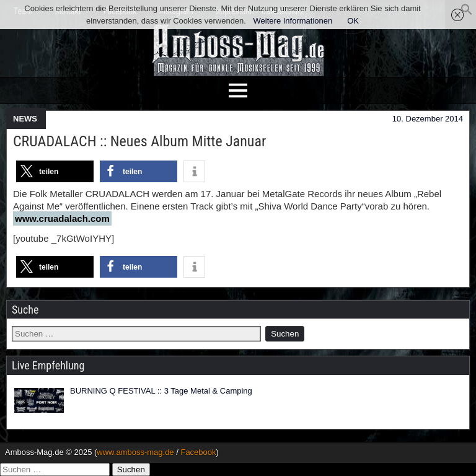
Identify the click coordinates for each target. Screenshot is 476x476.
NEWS (25, 119)
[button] (467, 13)
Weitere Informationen (293, 21)
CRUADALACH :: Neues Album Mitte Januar (139, 141)
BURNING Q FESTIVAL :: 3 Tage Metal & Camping (161, 391)
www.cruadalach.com (62, 218)
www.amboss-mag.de (135, 452)
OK (353, 21)
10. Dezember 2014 (428, 119)
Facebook (198, 452)
